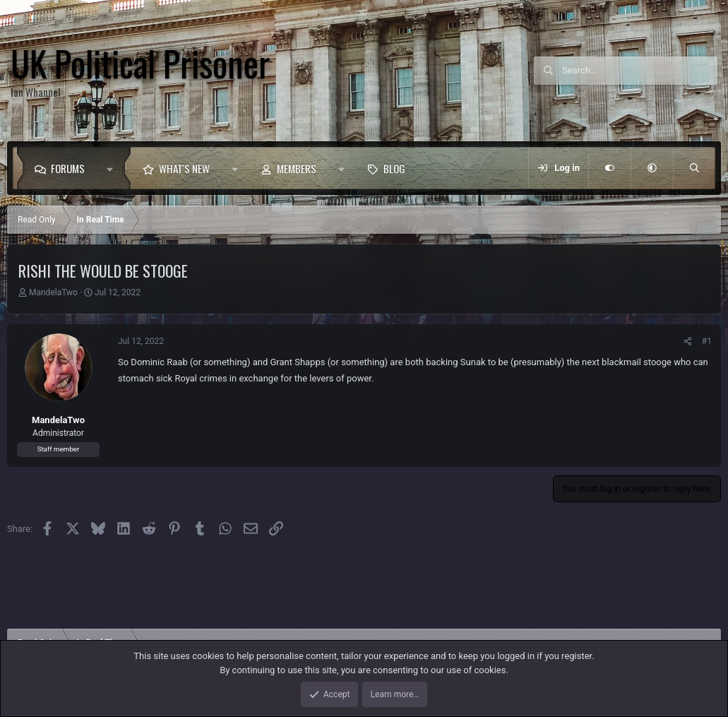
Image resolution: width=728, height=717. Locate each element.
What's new (184, 168)
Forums (68, 168)
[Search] (640, 71)
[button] (113, 168)
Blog (394, 168)
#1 (707, 341)
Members (297, 168)
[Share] (688, 341)
